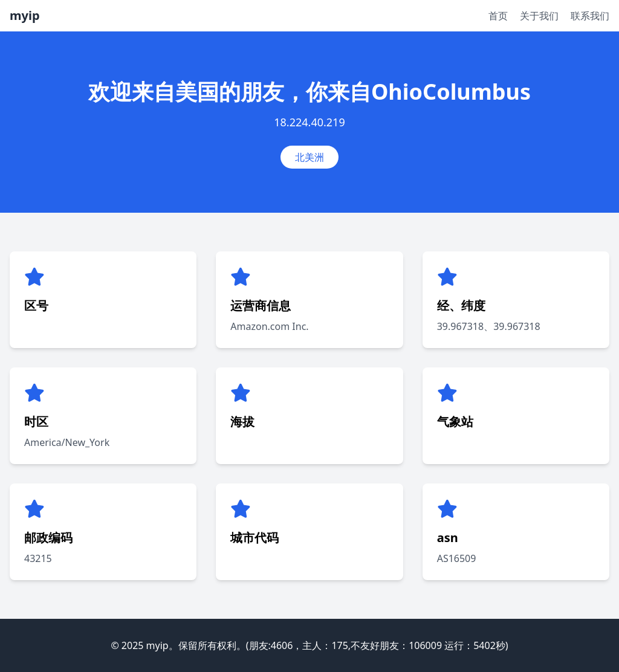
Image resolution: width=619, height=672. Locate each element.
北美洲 (309, 157)
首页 (498, 16)
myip (25, 15)
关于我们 (539, 16)
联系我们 (590, 16)
